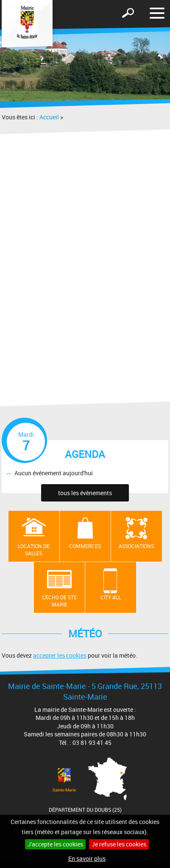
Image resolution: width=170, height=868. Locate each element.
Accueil (49, 117)
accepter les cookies (60, 655)
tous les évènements (85, 493)
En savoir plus (87, 858)
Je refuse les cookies (119, 844)
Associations (136, 546)
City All (111, 597)
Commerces (85, 546)
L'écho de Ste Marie (60, 601)
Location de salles (34, 550)
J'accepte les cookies (55, 844)
